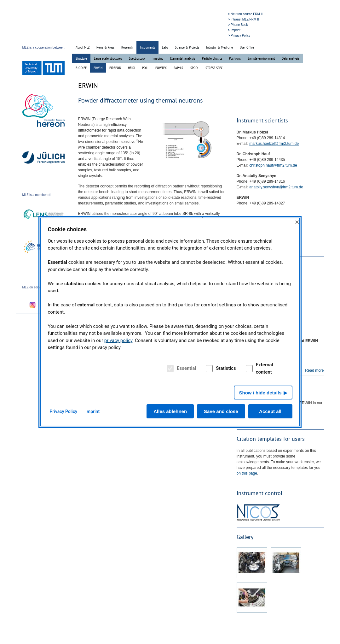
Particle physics (212, 58)
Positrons (235, 58)
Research (127, 47)
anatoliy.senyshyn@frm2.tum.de (276, 187)
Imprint (92, 411)
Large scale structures (108, 58)
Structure (81, 58)
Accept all (270, 411)
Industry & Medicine (219, 47)
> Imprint (234, 30)
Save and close (221, 411)
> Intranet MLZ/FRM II (244, 19)
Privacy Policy (64, 411)
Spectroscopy (137, 58)
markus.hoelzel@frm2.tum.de (274, 144)
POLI (145, 68)
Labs (165, 47)
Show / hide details (260, 393)
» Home (181, 35)
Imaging (158, 58)
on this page (247, 473)
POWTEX (161, 68)
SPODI (194, 68)
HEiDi (132, 68)
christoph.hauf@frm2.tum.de (273, 165)
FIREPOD (115, 68)
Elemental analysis (183, 58)
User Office (247, 47)
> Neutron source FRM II (245, 14)
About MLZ (83, 47)
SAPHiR (179, 68)
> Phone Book (238, 25)
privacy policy (118, 340)
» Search (196, 35)
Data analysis (291, 58)
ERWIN (98, 68)
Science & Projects (187, 47)
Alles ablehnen (170, 411)
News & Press (105, 47)
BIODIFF (81, 68)
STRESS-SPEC (214, 68)
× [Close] (297, 222)
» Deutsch (213, 35)
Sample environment (261, 58)
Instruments (147, 47)
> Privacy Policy (239, 35)
